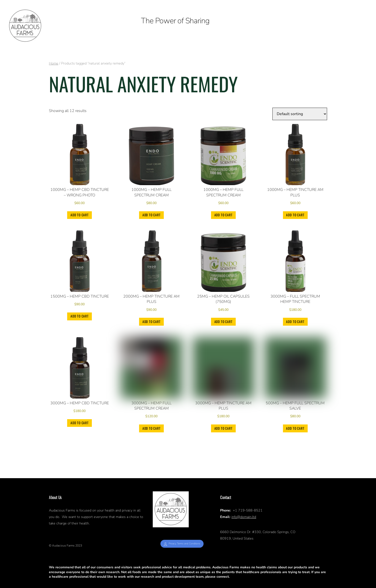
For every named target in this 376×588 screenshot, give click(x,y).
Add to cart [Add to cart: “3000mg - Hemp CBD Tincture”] (80, 423)
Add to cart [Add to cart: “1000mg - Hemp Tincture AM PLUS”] (295, 215)
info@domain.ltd (244, 517)
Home (54, 63)
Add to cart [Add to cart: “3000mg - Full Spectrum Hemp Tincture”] (295, 322)
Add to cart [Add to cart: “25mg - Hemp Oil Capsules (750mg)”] (223, 322)
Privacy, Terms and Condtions (182, 544)
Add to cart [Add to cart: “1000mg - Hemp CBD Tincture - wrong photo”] (80, 215)
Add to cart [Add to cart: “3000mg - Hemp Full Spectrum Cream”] (152, 428)
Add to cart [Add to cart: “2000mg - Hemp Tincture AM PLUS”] (152, 322)
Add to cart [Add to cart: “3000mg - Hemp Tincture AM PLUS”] (223, 428)
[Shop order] (300, 114)
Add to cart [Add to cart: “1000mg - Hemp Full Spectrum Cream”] (152, 215)
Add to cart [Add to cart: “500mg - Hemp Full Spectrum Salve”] (295, 428)
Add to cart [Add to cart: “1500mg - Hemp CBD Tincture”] (80, 316)
